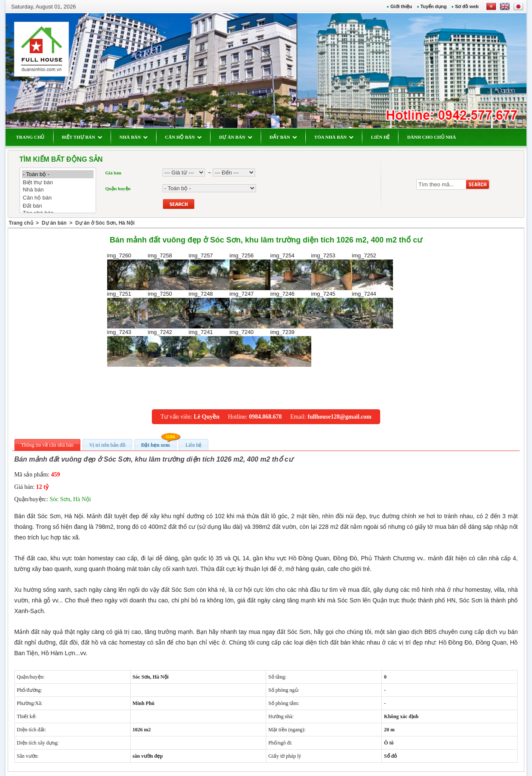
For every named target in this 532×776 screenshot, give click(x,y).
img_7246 (291, 310)
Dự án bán (54, 223)
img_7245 (332, 310)
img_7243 (128, 348)
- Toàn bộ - (58, 174)
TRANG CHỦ (30, 137)
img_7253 (332, 271)
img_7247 (250, 310)
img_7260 (128, 271)
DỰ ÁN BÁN (236, 137)
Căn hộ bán (58, 198)
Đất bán (58, 206)
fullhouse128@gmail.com (339, 417)
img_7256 (250, 271)
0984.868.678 (265, 417)
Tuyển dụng (434, 6)
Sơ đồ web (467, 6)
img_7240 (250, 348)
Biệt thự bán (58, 182)
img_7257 (209, 271)
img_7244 (373, 310)
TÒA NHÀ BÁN (334, 137)
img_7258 (168, 271)
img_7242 (168, 348)
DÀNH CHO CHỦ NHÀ (431, 137)
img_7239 (291, 348)
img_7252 (373, 271)
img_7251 (128, 310)
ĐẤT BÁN (283, 137)
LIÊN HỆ (380, 137)
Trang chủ (21, 223)
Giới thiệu (401, 6)
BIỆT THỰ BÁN (82, 137)
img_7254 (291, 271)
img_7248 (209, 310)
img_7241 (209, 348)
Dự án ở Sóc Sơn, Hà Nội (105, 223)
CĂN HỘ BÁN (183, 137)
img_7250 (168, 310)
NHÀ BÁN (134, 137)
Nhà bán (58, 190)
